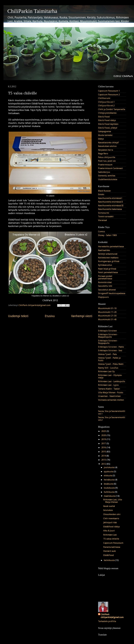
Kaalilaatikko (104, 250)
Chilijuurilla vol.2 (106, 106)
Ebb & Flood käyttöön (108, 124)
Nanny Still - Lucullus (108, 368)
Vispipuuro (103, 297)
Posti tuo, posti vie (107, 161)
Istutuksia (108, 510)
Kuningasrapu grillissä (109, 261)
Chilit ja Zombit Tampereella (112, 109)
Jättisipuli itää (110, 523)
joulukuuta (109, 467)
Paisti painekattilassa (108, 272)
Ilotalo (101, 194)
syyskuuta (109, 472)
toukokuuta (110, 488)
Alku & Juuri (109, 531)
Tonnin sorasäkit (106, 217)
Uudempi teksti (18, 316)
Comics (101, 232)
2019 (104, 439)
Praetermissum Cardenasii (110, 168)
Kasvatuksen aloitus (107, 146)
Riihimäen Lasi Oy (106, 371)
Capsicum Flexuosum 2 (109, 95)
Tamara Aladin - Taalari (109, 389)
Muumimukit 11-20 (107, 312)
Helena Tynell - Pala (107, 354)
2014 (104, 456)
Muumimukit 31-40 (107, 319)
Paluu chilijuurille (107, 157)
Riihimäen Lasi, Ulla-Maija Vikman (113, 501)
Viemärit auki (110, 551)
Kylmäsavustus (105, 265)
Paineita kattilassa (112, 547)
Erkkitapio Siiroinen (107, 331)
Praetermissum (105, 165)
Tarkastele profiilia (107, 621)
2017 (104, 443)
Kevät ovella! (109, 506)
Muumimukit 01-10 (107, 308)
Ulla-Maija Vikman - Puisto (111, 393)
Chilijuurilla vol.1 (106, 102)
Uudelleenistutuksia (108, 179)
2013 (104, 460)
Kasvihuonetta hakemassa (110, 209)
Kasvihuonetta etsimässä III (111, 206)
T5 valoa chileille (111, 539)
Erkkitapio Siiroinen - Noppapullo (108, 342)
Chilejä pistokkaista (107, 113)
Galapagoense (105, 131)
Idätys (101, 139)
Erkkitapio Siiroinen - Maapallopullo (108, 336)
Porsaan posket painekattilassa (105, 277)
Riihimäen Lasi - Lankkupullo (112, 381)
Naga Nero (103, 154)
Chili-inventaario (111, 518)
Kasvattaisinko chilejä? (109, 143)
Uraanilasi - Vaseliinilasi (109, 396)
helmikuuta (109, 560)
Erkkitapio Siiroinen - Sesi (110, 351)
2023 (104, 431)
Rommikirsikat (105, 282)
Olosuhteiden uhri (112, 514)
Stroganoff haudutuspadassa (112, 293)
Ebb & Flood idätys (107, 120)
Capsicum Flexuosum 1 (109, 91)
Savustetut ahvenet (107, 290)
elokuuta (108, 476)
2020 (104, 435)
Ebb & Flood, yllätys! (108, 128)
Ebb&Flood (109, 555)
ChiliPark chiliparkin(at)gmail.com (112, 616)
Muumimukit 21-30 (107, 316)
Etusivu (50, 316)
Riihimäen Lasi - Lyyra (108, 385)
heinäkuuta (109, 480)
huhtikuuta (109, 492)
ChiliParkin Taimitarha (32, 11)
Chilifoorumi (104, 98)
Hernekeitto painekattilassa (111, 247)
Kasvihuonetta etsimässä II (110, 202)
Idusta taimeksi (105, 135)
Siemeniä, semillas (107, 176)
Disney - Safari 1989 (107, 235)
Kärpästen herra (106, 150)
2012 (104, 464)
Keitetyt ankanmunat (108, 254)
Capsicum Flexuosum (113, 543)
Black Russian (104, 191)
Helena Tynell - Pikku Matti (111, 364)
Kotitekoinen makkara (108, 258)
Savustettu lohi (105, 286)
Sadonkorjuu (104, 172)
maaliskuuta (110, 496)
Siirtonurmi (104, 213)
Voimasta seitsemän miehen (111, 400)
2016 (104, 448)
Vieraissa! (102, 220)
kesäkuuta (109, 484)
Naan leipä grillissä (107, 269)
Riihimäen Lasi (110, 535)
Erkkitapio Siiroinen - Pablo (111, 347)
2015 (104, 452)
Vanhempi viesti (82, 316)
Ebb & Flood (104, 117)
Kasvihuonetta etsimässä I (110, 198)
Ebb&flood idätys (112, 527)
